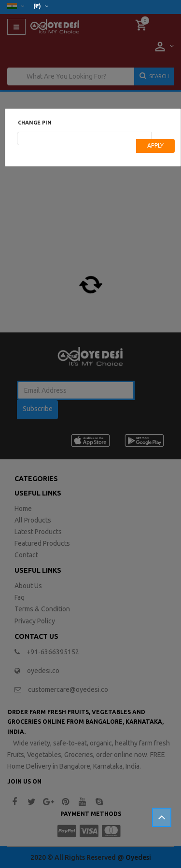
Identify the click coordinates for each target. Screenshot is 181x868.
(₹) (41, 6)
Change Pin (35, 123)
